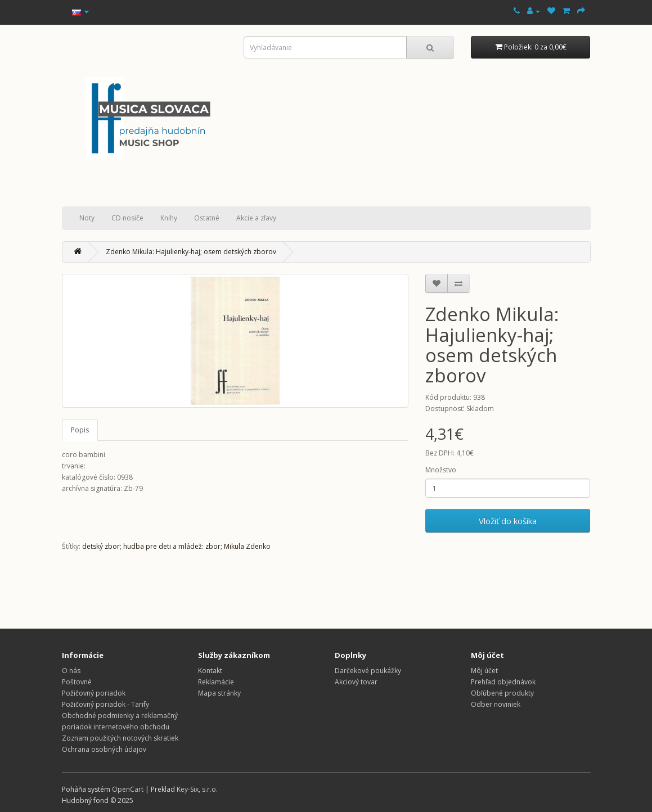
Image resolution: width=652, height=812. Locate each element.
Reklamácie (216, 682)
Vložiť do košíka (508, 521)
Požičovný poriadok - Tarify (105, 704)
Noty (87, 218)
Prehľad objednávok (503, 682)
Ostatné (207, 218)
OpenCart (128, 789)
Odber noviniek (496, 704)
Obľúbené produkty (502, 693)
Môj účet (484, 671)
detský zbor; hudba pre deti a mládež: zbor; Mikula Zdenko (176, 546)
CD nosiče (127, 218)
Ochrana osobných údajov (104, 749)
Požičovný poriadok (94, 693)
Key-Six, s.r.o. (197, 789)
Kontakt (210, 671)
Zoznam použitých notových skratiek (120, 738)
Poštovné (77, 682)
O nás (71, 671)
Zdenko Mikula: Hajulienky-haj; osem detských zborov (191, 252)
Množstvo (441, 470)
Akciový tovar (356, 682)
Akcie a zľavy (256, 218)
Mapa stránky (219, 693)
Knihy (169, 218)
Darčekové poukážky (368, 671)
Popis (80, 430)
